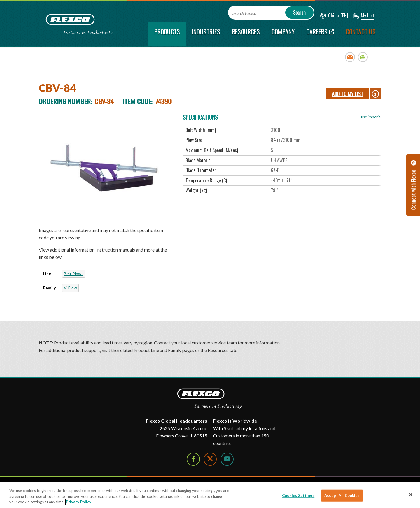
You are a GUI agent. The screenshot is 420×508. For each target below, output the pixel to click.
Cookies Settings (298, 495)
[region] (210, 495)
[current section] (167, 34)
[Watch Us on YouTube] (227, 459)
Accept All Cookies (342, 495)
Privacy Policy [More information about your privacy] (79, 502)
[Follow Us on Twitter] (210, 459)
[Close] (411, 495)
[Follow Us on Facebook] (193, 459)
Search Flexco (244, 13)
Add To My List (348, 94)
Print (363, 57)
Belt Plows (74, 274)
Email (350, 57)
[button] (330, 16)
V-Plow (70, 288)
